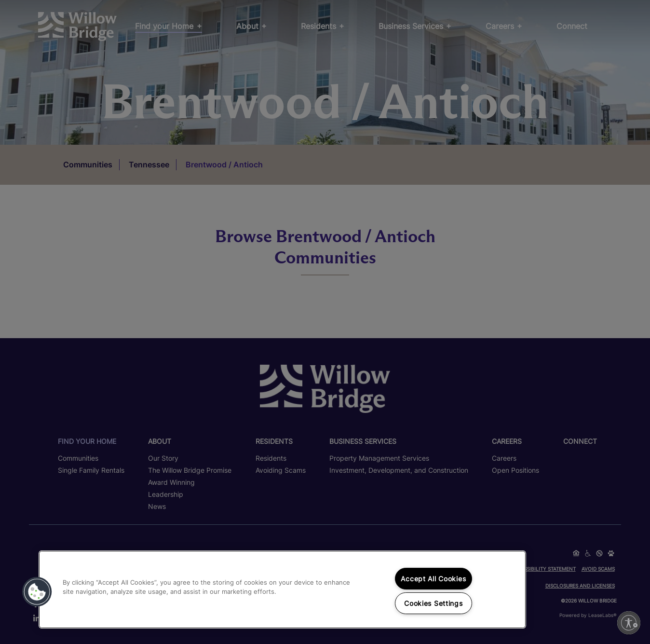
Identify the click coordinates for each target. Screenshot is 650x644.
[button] (37, 592)
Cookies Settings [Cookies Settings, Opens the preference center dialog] (433, 603)
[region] (282, 589)
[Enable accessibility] (629, 623)
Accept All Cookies (433, 579)
